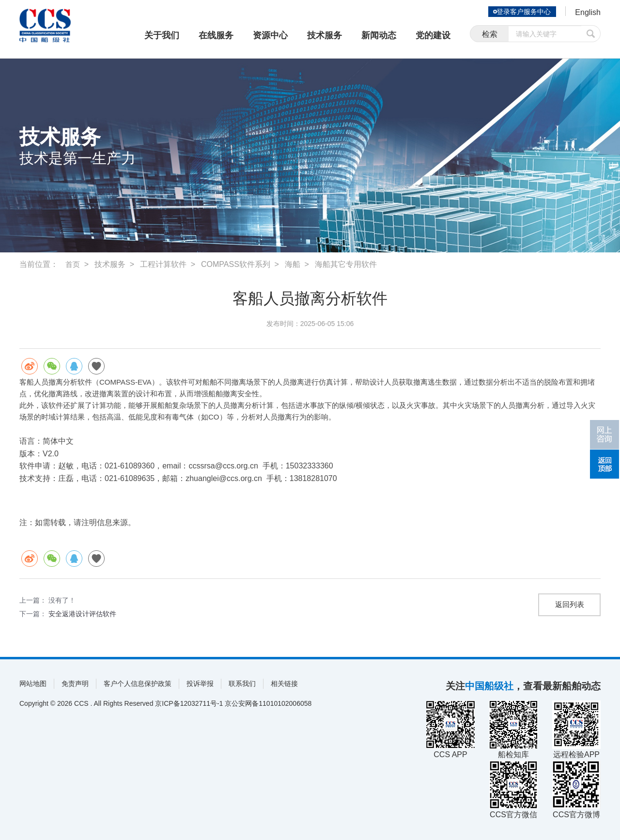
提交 (591, 35)
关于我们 (162, 35)
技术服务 (325, 35)
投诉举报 (200, 684)
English (586, 13)
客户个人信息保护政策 (138, 684)
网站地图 (33, 684)
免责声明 (75, 684)
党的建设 (433, 35)
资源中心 (270, 35)
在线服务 (216, 35)
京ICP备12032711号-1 (189, 703)
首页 (73, 264)
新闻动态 (379, 35)
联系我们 (242, 684)
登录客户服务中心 (520, 12)
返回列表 (570, 605)
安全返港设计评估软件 (82, 614)
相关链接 (284, 684)
